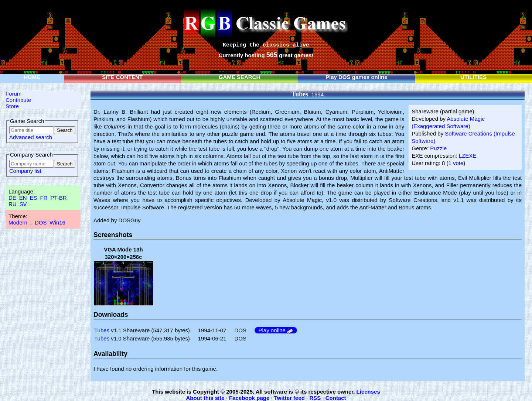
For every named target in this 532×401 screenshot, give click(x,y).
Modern (18, 222)
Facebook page (249, 398)
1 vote (456, 163)
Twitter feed (289, 398)
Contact (336, 398)
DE (12, 198)
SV (23, 204)
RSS (315, 398)
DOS (41, 222)
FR (44, 198)
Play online (276, 330)
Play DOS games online (357, 77)
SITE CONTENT (122, 77)
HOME (32, 77)
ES (34, 198)
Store (12, 106)
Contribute (18, 100)
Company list (25, 171)
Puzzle (438, 148)
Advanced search (31, 137)
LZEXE (468, 156)
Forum (13, 94)
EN (23, 198)
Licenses (368, 392)
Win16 (57, 222)
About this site (205, 398)
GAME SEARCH (240, 77)
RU (13, 204)
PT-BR (58, 198)
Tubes (102, 330)
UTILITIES (473, 77)
